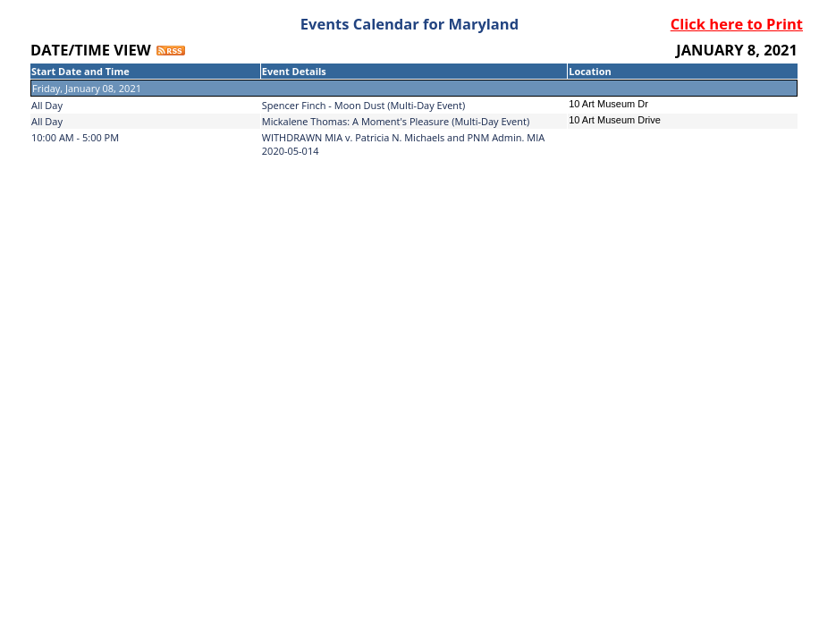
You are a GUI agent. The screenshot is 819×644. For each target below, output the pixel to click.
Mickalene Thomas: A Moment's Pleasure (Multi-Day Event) (396, 121)
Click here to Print (737, 24)
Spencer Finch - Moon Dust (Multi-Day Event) (364, 105)
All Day (47, 105)
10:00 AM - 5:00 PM (75, 137)
